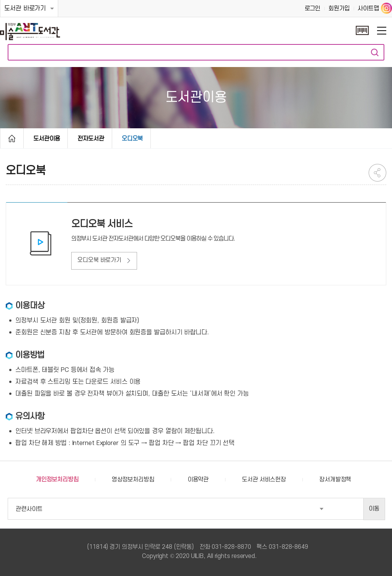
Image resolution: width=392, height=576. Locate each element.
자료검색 (375, 52)
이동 (374, 509)
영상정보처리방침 (133, 479)
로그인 (313, 8)
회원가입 (339, 8)
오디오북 (132, 139)
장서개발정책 (335, 479)
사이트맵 (368, 8)
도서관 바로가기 (25, 8)
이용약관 (198, 479)
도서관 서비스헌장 (264, 479)
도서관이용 (47, 139)
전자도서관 (91, 139)
